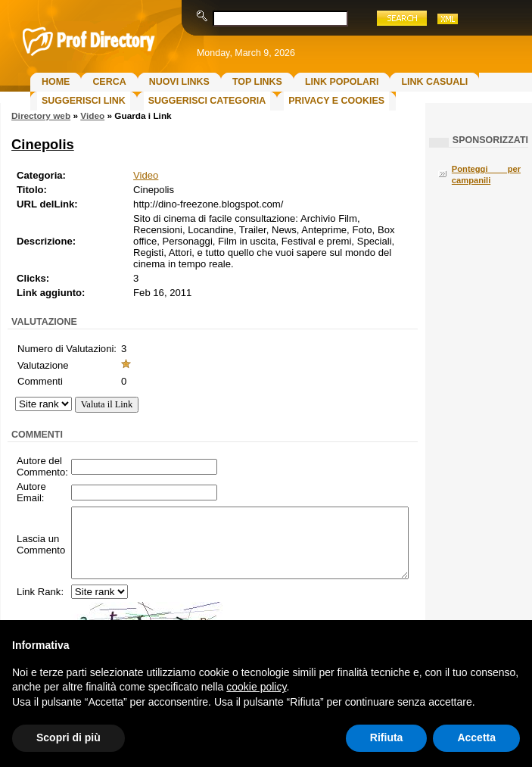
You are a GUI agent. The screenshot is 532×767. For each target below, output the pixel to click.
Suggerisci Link (84, 101)
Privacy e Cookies (336, 101)
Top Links (257, 82)
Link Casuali (434, 82)
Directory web (41, 116)
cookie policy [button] (256, 687)
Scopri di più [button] (68, 737)
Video (92, 116)
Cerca (109, 82)
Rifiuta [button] (387, 737)
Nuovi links (179, 82)
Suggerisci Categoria (207, 101)
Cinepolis (43, 144)
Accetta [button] (476, 737)
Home (56, 82)
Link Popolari (342, 82)
